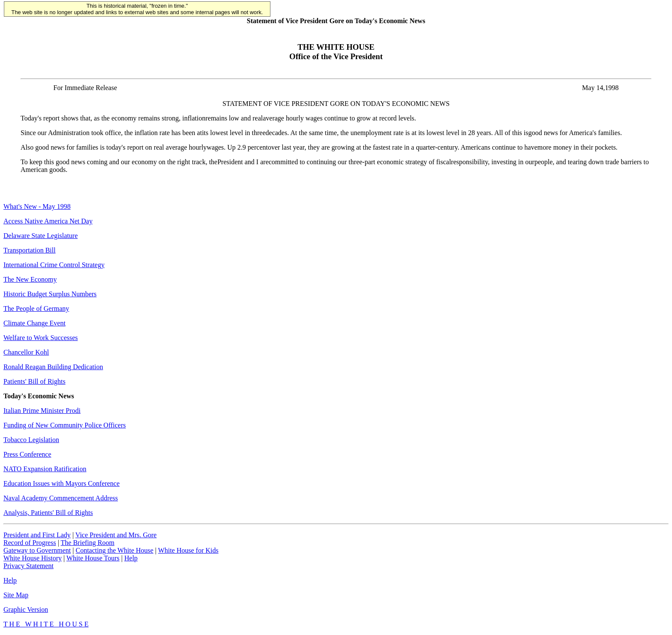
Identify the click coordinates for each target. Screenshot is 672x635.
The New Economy (30, 279)
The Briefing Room (88, 543)
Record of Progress (30, 543)
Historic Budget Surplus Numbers (50, 294)
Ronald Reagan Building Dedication (53, 367)
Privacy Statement (28, 566)
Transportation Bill (30, 250)
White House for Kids (188, 550)
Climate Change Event (34, 323)
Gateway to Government (37, 550)
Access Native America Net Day (48, 221)
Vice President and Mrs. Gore (116, 535)
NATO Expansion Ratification (45, 469)
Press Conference (27, 454)
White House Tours (93, 558)
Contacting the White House (114, 550)
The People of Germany (36, 308)
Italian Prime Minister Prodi (42, 411)
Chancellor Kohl (26, 352)
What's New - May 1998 (37, 206)
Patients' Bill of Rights (34, 381)
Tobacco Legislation (31, 440)
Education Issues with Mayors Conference (61, 483)
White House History (33, 558)
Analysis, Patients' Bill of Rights (48, 513)
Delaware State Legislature (40, 236)
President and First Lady (37, 535)
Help (131, 558)
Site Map (16, 595)
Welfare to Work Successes (41, 338)
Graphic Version (26, 609)
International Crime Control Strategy (54, 265)
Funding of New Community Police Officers (64, 425)
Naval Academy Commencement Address (61, 498)
